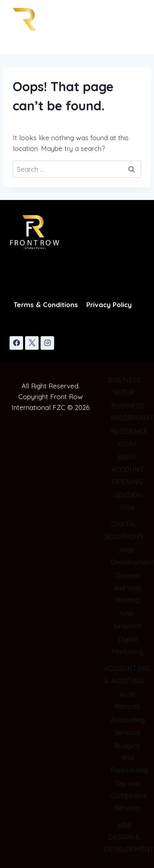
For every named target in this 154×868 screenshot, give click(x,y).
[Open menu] (131, 31)
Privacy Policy (109, 305)
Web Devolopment (128, 556)
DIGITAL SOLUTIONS (124, 530)
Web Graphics (128, 619)
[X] (32, 343)
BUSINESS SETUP (124, 386)
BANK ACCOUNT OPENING (128, 469)
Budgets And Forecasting (128, 758)
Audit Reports (127, 700)
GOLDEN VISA (127, 501)
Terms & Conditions (46, 305)
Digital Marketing (128, 645)
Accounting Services (128, 726)
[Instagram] (47, 343)
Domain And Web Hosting (128, 588)
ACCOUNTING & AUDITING (124, 674)
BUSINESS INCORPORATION (128, 412)
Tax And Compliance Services (128, 796)
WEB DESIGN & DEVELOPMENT (124, 837)
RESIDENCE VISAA (128, 437)
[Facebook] (16, 343)
